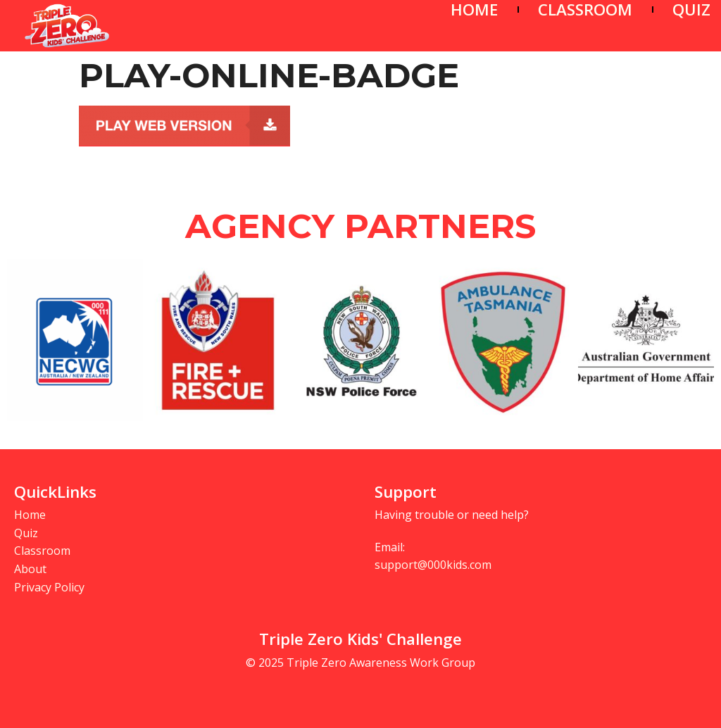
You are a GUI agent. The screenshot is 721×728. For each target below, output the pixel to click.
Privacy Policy (49, 587)
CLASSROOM (585, 10)
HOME (474, 10)
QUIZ (691, 10)
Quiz (26, 533)
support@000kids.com (433, 565)
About (30, 569)
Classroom (42, 551)
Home (30, 515)
